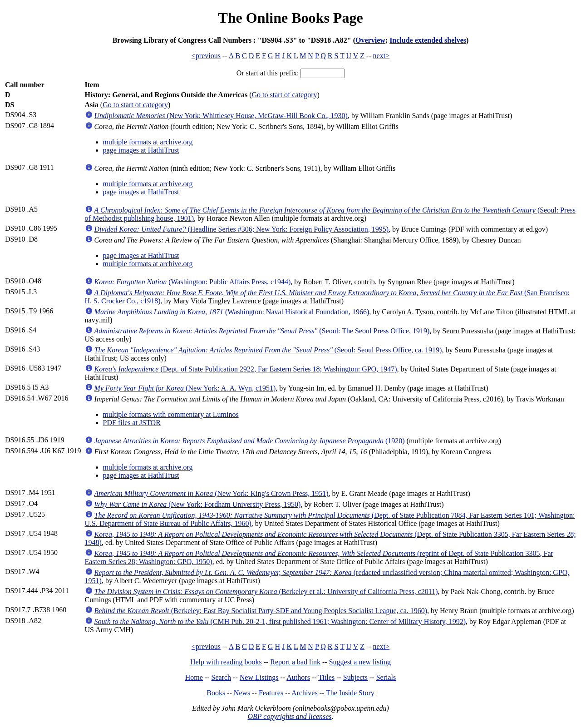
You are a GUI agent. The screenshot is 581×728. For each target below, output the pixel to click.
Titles (326, 677)
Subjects (355, 677)
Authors (298, 677)
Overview (370, 40)
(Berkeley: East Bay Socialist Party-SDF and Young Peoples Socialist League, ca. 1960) (261, 611)
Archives (305, 693)
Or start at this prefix (267, 73)
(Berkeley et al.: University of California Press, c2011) (266, 592)
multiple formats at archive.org (148, 142)
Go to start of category (285, 95)
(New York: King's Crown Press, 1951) (212, 493)
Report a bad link (295, 662)
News (242, 693)
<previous (206, 56)
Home (194, 677)
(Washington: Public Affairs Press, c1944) (193, 282)
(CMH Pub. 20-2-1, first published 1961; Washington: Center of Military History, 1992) (280, 622)
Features (271, 693)
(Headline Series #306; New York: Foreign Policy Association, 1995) (242, 229)
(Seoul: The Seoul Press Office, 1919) (262, 331)
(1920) (250, 441)
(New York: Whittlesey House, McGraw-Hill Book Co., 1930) (221, 116)
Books (216, 693)
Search (222, 677)
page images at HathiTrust (141, 150)
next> (382, 56)
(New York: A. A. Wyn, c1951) (185, 388)
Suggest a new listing (360, 662)
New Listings (259, 677)
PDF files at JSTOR (132, 423)
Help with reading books (226, 662)
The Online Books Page (290, 18)
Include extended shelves (428, 40)
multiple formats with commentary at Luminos (171, 414)
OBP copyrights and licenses (289, 716)
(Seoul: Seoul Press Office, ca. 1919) (268, 350)
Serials (386, 677)
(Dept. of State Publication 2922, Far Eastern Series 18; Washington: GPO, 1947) (246, 369)
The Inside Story (350, 693)
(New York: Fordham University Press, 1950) (198, 504)
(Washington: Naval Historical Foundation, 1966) (232, 312)
